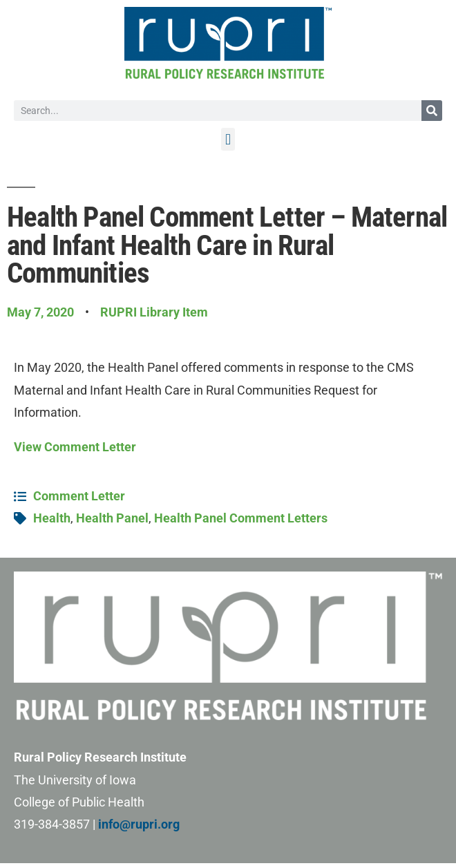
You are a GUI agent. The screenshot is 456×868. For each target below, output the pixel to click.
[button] (228, 139)
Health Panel (112, 518)
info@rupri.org (139, 824)
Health (52, 518)
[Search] (432, 111)
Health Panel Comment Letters (241, 518)
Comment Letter (79, 496)
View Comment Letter (75, 447)
